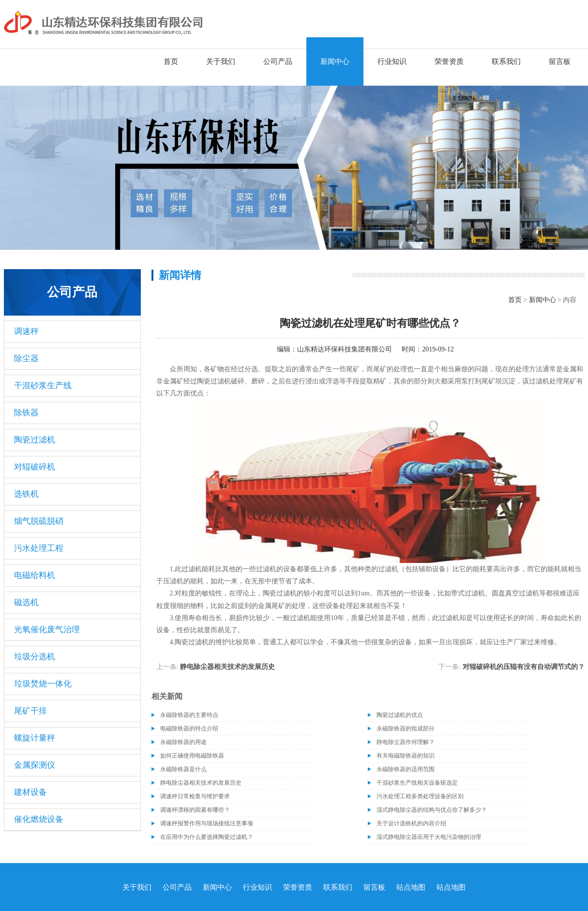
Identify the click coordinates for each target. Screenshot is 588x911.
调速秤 (26, 331)
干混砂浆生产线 (43, 386)
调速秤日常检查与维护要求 (195, 796)
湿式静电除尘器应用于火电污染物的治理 (429, 837)
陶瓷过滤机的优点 (400, 715)
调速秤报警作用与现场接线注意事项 (207, 823)
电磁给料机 (35, 575)
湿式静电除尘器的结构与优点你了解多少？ (432, 810)
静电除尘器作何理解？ (406, 742)
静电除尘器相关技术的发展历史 (227, 667)
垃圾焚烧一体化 (43, 684)
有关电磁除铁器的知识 (406, 756)
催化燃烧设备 (39, 819)
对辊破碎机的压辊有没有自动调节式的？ (524, 667)
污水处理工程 (39, 548)
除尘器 (26, 358)
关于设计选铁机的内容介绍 (411, 823)
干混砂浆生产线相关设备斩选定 (417, 783)
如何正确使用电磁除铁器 (192, 756)
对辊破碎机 (35, 467)
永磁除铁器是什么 (183, 769)
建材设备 (30, 792)
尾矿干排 (30, 711)
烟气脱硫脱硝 (39, 521)
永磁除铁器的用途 (183, 742)
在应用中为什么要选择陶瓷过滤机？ (207, 837)
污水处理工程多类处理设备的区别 (420, 796)
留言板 (560, 61)
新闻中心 (335, 61)
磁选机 (26, 602)
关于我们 (221, 61)
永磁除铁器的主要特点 (189, 715)
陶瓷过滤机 (35, 440)
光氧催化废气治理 (47, 630)
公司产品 (278, 61)
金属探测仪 (35, 765)
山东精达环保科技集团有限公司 (345, 349)
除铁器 (26, 413)
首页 (171, 61)
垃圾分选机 (35, 657)
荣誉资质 (449, 61)
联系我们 (506, 61)
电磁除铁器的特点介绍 (189, 729)
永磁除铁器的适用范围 (406, 769)
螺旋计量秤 (35, 738)
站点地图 (411, 887)
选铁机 (26, 494)
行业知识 (392, 61)
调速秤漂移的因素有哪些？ (195, 810)
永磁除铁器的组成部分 (406, 729)
